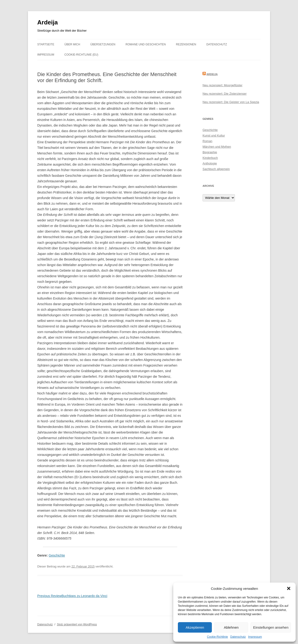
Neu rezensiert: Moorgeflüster (222, 85)
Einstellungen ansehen (271, 627)
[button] (289, 588)
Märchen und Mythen (217, 147)
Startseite (46, 44)
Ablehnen (231, 627)
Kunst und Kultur (214, 135)
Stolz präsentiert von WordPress (77, 624)
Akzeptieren (195, 627)
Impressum (255, 637)
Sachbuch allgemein (216, 169)
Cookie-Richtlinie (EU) (81, 55)
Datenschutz (238, 637)
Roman (207, 141)
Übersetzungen (103, 44)
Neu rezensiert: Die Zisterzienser (225, 94)
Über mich (72, 44)
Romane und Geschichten (146, 44)
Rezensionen (186, 44)
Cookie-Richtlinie (217, 637)
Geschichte (57, 555)
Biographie (210, 152)
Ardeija (47, 22)
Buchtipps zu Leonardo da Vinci (72, 596)
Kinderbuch (210, 158)
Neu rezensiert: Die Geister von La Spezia (231, 102)
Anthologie (210, 163)
